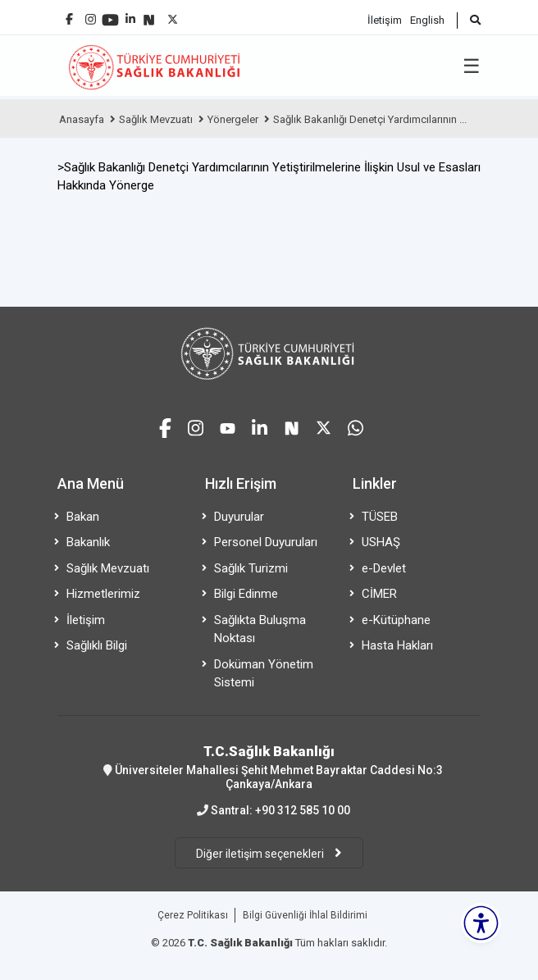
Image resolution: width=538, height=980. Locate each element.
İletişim (385, 20)
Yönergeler (233, 119)
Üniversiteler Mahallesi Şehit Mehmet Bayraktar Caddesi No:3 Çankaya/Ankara (269, 767)
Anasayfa (82, 119)
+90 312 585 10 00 (303, 810)
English (427, 20)
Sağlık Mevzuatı (156, 119)
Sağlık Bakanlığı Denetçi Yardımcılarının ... (370, 119)
